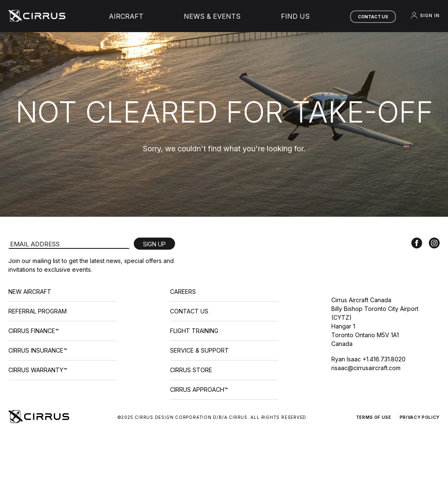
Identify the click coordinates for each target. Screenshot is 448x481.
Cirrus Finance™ (34, 331)
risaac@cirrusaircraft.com (366, 368)
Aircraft (126, 16)
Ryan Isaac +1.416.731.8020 (368, 359)
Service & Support (199, 350)
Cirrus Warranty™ (38, 370)
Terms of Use (374, 417)
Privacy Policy (420, 417)
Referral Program (38, 311)
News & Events (212, 16)
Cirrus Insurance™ (38, 350)
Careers (183, 292)
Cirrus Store (191, 370)
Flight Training (194, 331)
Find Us (295, 16)
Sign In (425, 15)
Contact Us (373, 17)
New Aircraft (30, 292)
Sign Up (154, 244)
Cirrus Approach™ (199, 390)
